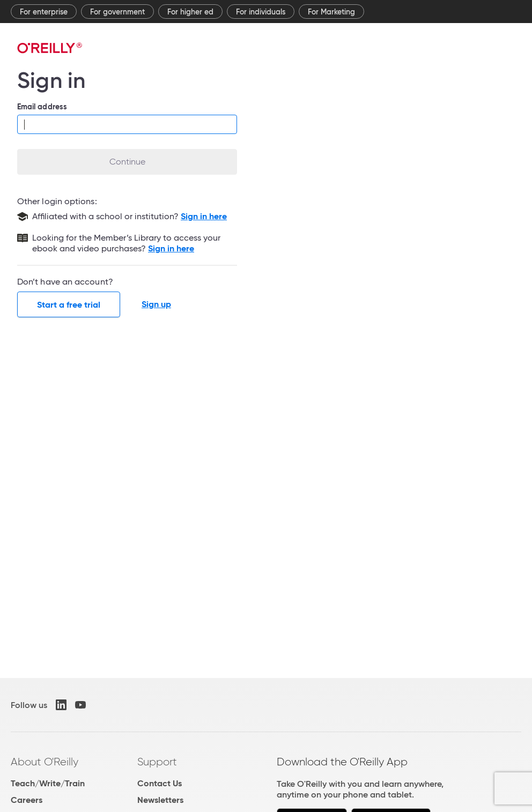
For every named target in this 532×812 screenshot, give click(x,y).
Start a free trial (69, 305)
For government (117, 12)
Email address (42, 107)
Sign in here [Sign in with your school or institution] (204, 216)
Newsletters (160, 800)
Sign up (156, 304)
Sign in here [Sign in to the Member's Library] (171, 248)
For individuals (261, 12)
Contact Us (160, 783)
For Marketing (331, 12)
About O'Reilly (45, 762)
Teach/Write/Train (48, 783)
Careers (27, 800)
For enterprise (44, 12)
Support (157, 762)
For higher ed (190, 12)
